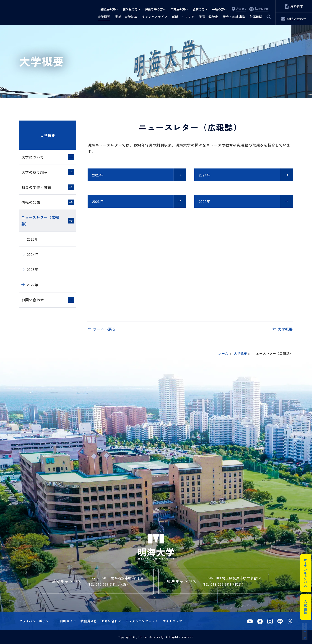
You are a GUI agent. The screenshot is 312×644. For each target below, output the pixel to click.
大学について (33, 157)
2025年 (98, 175)
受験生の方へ (109, 9)
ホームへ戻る (104, 329)
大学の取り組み (35, 172)
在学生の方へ (132, 9)
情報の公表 (31, 202)
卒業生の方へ (179, 9)
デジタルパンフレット (142, 621)
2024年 (205, 175)
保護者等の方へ (155, 9)
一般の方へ (220, 9)
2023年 (98, 201)
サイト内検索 (266, 17)
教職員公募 (89, 621)
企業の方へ (200, 9)
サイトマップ (173, 621)
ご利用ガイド (66, 621)
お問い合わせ (33, 300)
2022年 (205, 201)
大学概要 (48, 135)
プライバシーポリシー (36, 621)
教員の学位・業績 (36, 187)
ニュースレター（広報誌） (40, 220)
